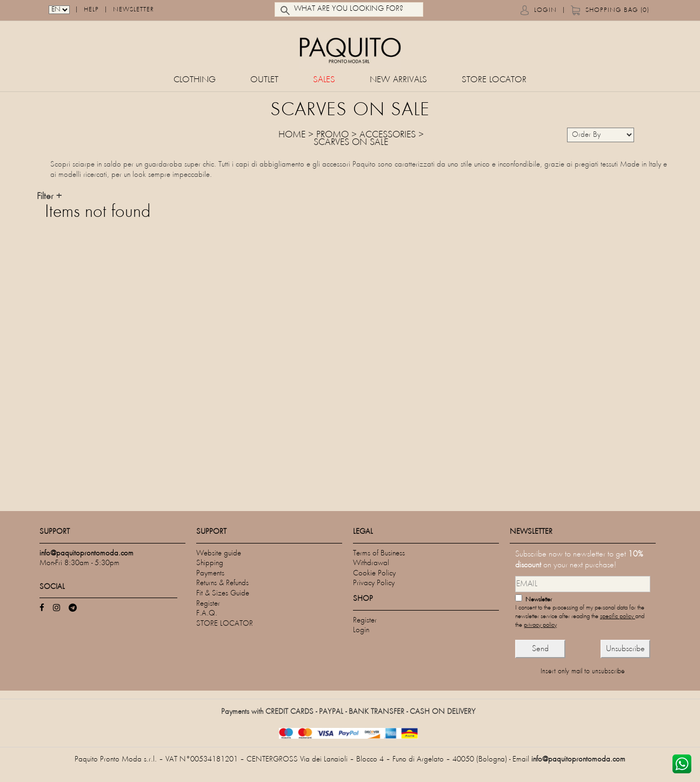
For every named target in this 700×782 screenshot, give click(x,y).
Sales (324, 80)
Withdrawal (371, 563)
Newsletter (134, 11)
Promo (332, 135)
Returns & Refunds (222, 583)
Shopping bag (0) (617, 11)
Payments (210, 574)
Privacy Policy (374, 583)
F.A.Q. (207, 614)
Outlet (264, 80)
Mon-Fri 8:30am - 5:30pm (79, 563)
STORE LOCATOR (494, 80)
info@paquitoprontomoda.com (578, 760)
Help (91, 11)
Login (545, 11)
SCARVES (331, 143)
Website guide (219, 554)
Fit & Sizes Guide (223, 594)
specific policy (618, 617)
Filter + (49, 197)
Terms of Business (379, 554)
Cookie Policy (374, 574)
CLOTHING (195, 80)
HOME (292, 135)
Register (208, 604)
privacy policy (540, 625)
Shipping (210, 563)
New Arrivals (398, 80)
